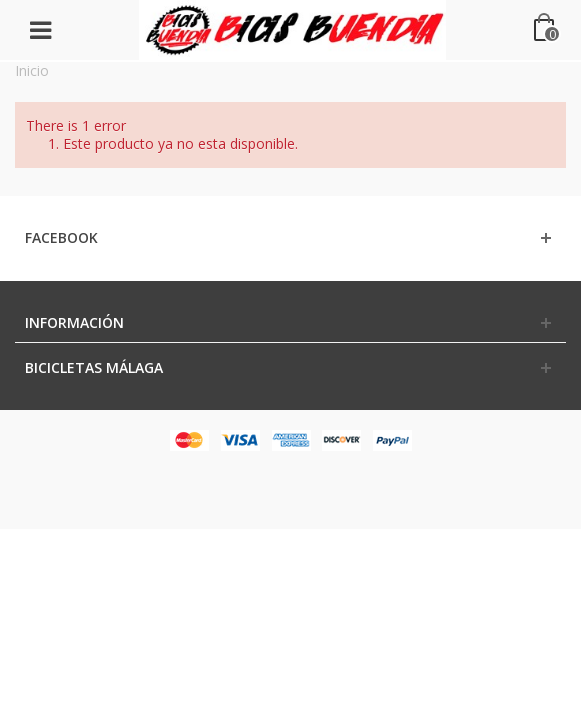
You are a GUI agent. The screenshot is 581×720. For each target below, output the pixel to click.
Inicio (32, 70)
